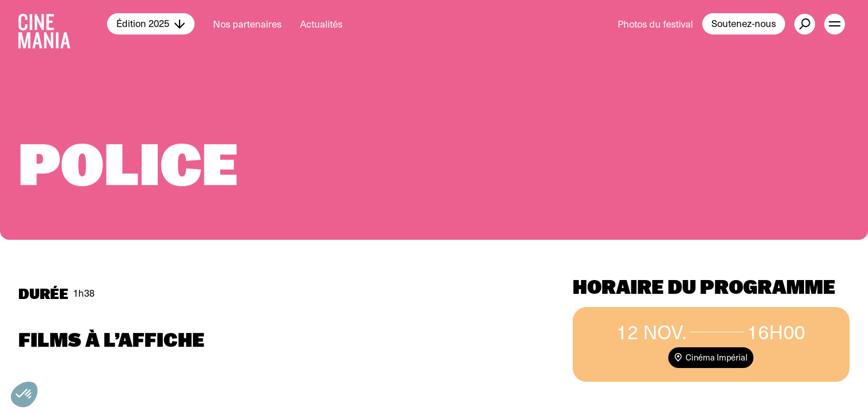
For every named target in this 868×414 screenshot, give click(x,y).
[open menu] (835, 24)
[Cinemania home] (63, 24)
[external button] (805, 24)
